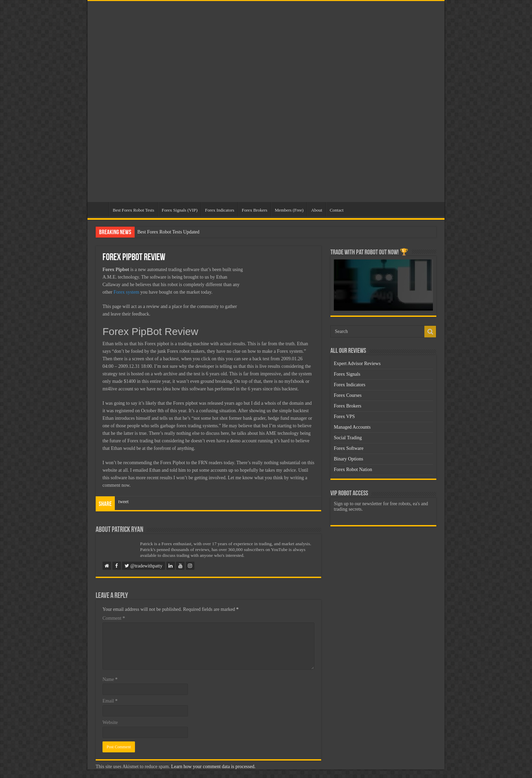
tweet (123, 502)
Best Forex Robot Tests (133, 210)
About (317, 210)
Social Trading (348, 438)
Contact (337, 210)
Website (110, 722)
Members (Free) (289, 210)
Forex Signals (347, 374)
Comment (114, 618)
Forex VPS (344, 417)
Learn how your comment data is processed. (213, 767)
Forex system (126, 292)
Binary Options (349, 459)
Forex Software (349, 448)
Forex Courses (348, 395)
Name (110, 679)
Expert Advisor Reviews (357, 364)
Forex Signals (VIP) (180, 210)
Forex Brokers (255, 210)
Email (110, 701)
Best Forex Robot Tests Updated (168, 232)
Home (100, 209)
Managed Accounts (352, 427)
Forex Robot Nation (353, 470)
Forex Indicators (220, 210)
